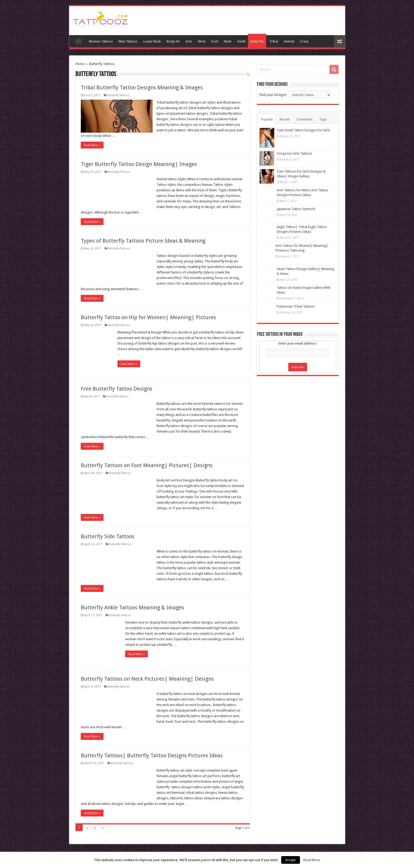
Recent (285, 119)
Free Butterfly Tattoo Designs (117, 389)
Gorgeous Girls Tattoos (294, 153)
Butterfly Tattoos (118, 95)
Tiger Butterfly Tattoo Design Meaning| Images (139, 164)
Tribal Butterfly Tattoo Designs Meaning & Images (142, 87)
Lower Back (152, 41)
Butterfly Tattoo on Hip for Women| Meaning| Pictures (148, 317)
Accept (291, 860)
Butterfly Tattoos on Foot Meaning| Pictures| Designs (147, 465)
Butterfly (257, 41)
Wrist (202, 41)
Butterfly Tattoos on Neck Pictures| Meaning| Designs (147, 679)
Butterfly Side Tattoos (108, 536)
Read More (312, 860)
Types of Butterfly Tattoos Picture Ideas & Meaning (143, 241)
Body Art (173, 41)
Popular (267, 119)
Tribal (274, 41)
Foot (215, 41)
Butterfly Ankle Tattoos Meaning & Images (132, 607)
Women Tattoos (101, 41)
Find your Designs (273, 95)
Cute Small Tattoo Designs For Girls (304, 130)
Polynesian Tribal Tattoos (296, 306)
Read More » (92, 145)
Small (241, 41)
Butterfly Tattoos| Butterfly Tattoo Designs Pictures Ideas (152, 755)
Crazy (304, 41)
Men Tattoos (128, 41)
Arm (189, 41)
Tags (323, 119)
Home (79, 41)
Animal (289, 41)
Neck (228, 41)
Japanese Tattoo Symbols (296, 209)
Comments (304, 119)
